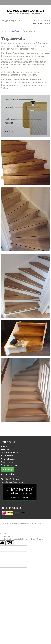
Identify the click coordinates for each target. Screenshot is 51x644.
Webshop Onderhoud (11, 479)
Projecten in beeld (10, 453)
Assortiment (14, 31)
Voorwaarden (7, 456)
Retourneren (7, 462)
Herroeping (8, 470)
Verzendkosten (8, 459)
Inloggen (6, 21)
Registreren (16, 21)
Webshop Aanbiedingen (12, 482)
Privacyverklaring (9, 465)
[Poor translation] (10, 543)
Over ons (5, 450)
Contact (5, 447)
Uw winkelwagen (41, 21)
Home (4, 31)
